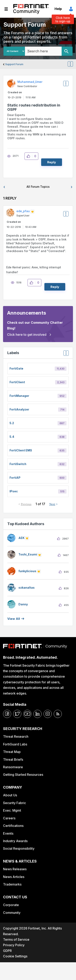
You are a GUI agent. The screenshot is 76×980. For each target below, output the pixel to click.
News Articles (14, 877)
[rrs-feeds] (58, 714)
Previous (26, 504)
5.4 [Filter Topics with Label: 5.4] (12, 437)
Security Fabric (14, 803)
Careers (9, 818)
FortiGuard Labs (15, 744)
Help (58, 9)
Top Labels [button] (65, 354)
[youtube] (27, 714)
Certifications (13, 826)
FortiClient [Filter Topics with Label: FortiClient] (17, 382)
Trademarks (12, 884)
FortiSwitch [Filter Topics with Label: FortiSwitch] (18, 464)
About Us (10, 795)
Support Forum (14, 64)
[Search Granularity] (14, 51)
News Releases (15, 869)
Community (12, 913)
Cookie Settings (15, 956)
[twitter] (17, 714)
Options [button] (73, 64)
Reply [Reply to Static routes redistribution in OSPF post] (52, 162)
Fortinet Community (31, 9)
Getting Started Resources (23, 775)
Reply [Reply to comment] (55, 287)
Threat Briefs (13, 759)
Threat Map (12, 752)
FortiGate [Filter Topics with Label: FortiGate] (16, 368)
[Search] (67, 51)
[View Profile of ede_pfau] (23, 211)
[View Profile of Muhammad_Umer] (30, 82)
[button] (29, 156)
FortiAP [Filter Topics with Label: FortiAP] (15, 478)
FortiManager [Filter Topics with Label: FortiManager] (19, 396)
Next (52, 504)
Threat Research (16, 736)
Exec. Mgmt (12, 810)
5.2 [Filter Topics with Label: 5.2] (12, 423)
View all (14, 619)
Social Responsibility (19, 848)
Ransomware (13, 767)
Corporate (11, 905)
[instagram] (48, 714)
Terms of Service (16, 939)
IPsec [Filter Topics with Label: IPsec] (14, 491)
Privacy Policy (14, 945)
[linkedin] (37, 714)
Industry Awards (15, 841)
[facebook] (7, 714)
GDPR (7, 951)
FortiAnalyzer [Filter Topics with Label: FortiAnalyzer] (19, 409)
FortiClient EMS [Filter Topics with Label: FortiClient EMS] (21, 450)
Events (8, 833)
